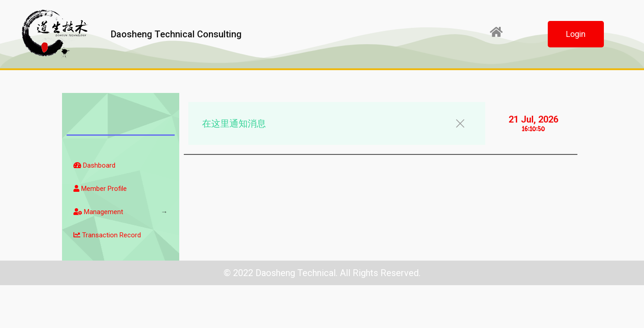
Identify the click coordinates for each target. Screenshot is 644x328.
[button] (576, 34)
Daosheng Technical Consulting (176, 34)
